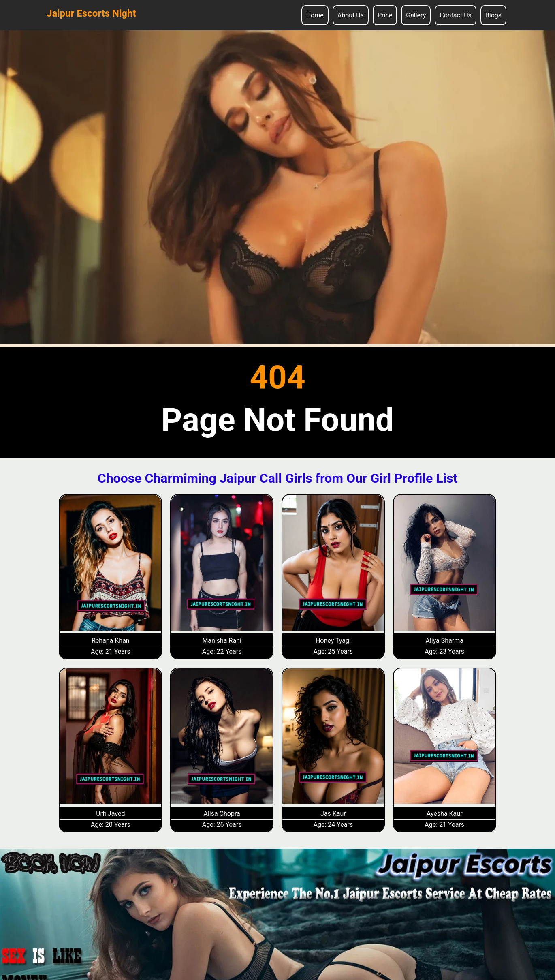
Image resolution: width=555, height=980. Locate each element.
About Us (351, 15)
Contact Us (456, 15)
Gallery (416, 15)
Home (315, 15)
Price (385, 15)
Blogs (493, 15)
